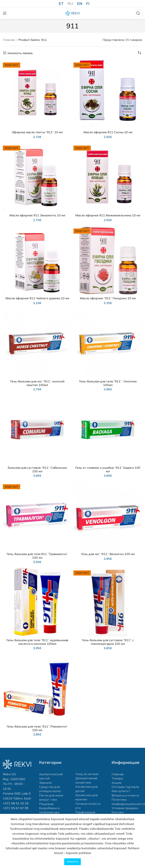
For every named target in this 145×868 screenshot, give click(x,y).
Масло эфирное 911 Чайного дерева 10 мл (37, 298)
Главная (9, 40)
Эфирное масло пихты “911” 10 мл (37, 132)
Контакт (118, 812)
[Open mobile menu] (5, 13)
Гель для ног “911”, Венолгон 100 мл (108, 553)
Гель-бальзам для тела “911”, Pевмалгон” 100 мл (37, 728)
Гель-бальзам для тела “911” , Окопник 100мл (108, 382)
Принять (72, 862)
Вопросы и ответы (125, 795)
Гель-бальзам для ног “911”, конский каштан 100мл (37, 382)
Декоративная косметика (86, 780)
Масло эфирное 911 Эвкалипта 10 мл (37, 215)
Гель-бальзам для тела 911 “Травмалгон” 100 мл (37, 555)
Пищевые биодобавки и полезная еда (49, 808)
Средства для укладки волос (50, 788)
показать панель (20, 53)
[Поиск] (138, 13)
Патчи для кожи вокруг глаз (51, 797)
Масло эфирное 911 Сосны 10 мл (108, 132)
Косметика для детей (86, 788)
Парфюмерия (85, 812)
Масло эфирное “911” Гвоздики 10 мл (108, 298)
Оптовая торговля (125, 786)
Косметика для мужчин (86, 797)
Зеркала (45, 782)
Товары (117, 778)
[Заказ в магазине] (139, 53)
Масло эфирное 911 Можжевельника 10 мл (108, 215)
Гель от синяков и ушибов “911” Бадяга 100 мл (108, 469)
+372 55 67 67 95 (16, 807)
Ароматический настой (51, 776)
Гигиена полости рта (88, 805)
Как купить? (121, 791)
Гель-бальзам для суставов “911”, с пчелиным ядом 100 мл (108, 641)
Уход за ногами (87, 773)
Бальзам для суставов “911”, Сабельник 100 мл (37, 469)
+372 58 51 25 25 (16, 803)
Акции (116, 782)
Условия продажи (125, 807)
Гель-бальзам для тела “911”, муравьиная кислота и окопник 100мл (37, 641)
